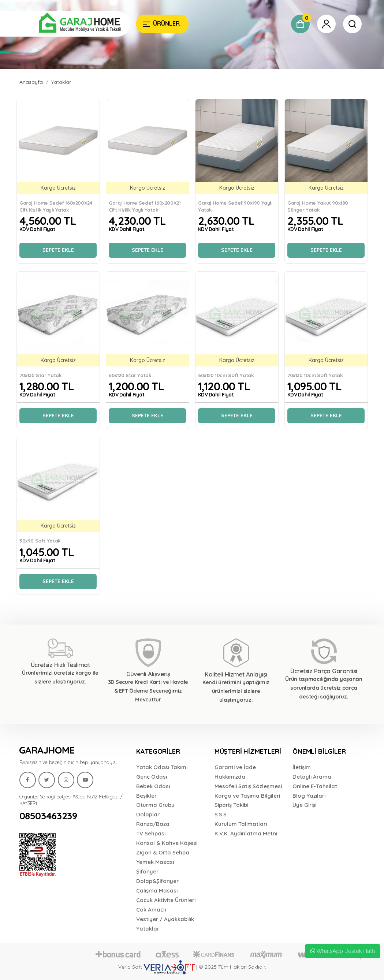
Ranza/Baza (153, 824)
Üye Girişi (304, 805)
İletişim (302, 767)
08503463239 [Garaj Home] (48, 816)
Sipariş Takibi (231, 805)
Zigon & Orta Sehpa (163, 852)
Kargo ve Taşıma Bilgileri (247, 796)
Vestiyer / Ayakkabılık (165, 919)
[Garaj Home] (75, 24)
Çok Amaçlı (151, 910)
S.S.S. (221, 814)
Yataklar (61, 82)
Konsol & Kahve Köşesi (167, 843)
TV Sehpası (151, 833)
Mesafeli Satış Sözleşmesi (248, 786)
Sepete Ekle (58, 250)
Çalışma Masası (157, 890)
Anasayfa (31, 82)
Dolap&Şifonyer (157, 881)
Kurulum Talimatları (241, 824)
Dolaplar (148, 814)
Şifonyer (147, 871)
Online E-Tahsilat (315, 786)
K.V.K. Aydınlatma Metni (246, 833)
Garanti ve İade (235, 767)
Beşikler (146, 796)
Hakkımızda (230, 777)
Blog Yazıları (309, 796)
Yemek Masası (155, 862)
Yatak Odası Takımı (162, 767)
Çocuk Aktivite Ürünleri (166, 900)
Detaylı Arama (312, 777)
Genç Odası (152, 777)
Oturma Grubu (155, 805)
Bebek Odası (153, 786)
